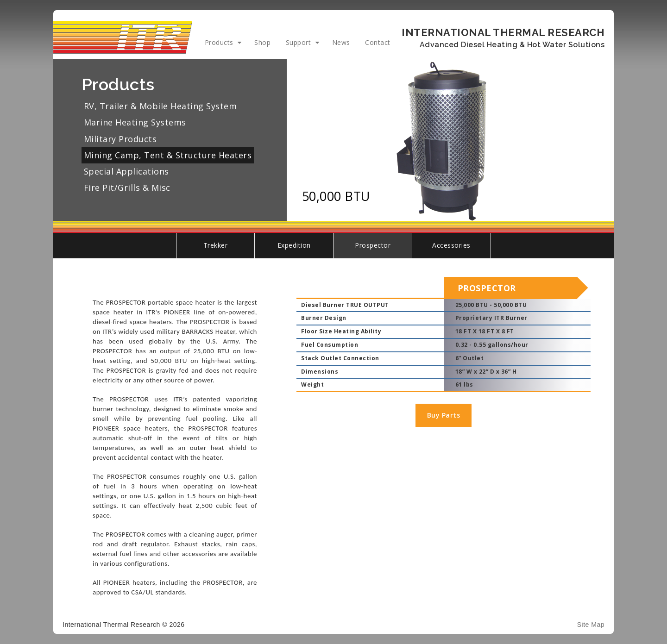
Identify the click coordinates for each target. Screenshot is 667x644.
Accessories (451, 245)
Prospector (373, 245)
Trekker (216, 245)
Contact (378, 42)
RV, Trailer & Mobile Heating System (160, 106)
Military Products (120, 139)
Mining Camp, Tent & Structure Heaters (168, 155)
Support (299, 42)
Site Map (591, 625)
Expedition (294, 245)
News (341, 42)
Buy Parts (444, 415)
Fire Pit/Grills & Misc (127, 188)
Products (219, 42)
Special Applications (126, 171)
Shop (262, 42)
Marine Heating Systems (135, 122)
